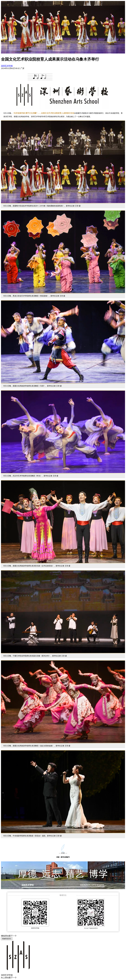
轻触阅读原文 (7, 939)
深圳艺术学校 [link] (7, 975)
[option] (22, 68)
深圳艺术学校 (7, 66)
